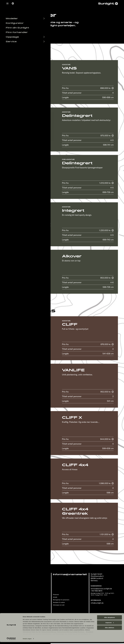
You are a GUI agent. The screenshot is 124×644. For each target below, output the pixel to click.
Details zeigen (27, 641)
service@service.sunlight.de (101, 589)
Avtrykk (55, 597)
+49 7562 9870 (97, 591)
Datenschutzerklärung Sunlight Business (71, 634)
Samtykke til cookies (59, 602)
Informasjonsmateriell (70, 574)
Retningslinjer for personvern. (61, 600)
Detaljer (20, 98)
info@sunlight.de (97, 603)
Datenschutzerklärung (49, 634)
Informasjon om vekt (59, 605)
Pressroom (56, 595)
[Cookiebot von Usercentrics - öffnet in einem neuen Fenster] (11, 641)
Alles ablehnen (109, 630)
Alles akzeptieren (110, 619)
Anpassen (110, 625)
